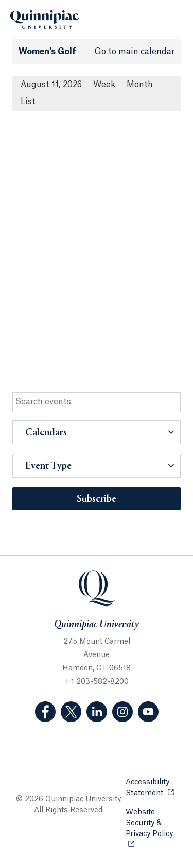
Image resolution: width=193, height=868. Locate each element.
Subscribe (97, 499)
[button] (97, 432)
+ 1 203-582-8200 (97, 682)
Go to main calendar (135, 52)
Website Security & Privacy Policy (153, 823)
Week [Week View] (104, 85)
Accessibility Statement (153, 788)
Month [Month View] (140, 85)
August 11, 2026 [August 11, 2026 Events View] (51, 85)
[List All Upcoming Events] (28, 102)
